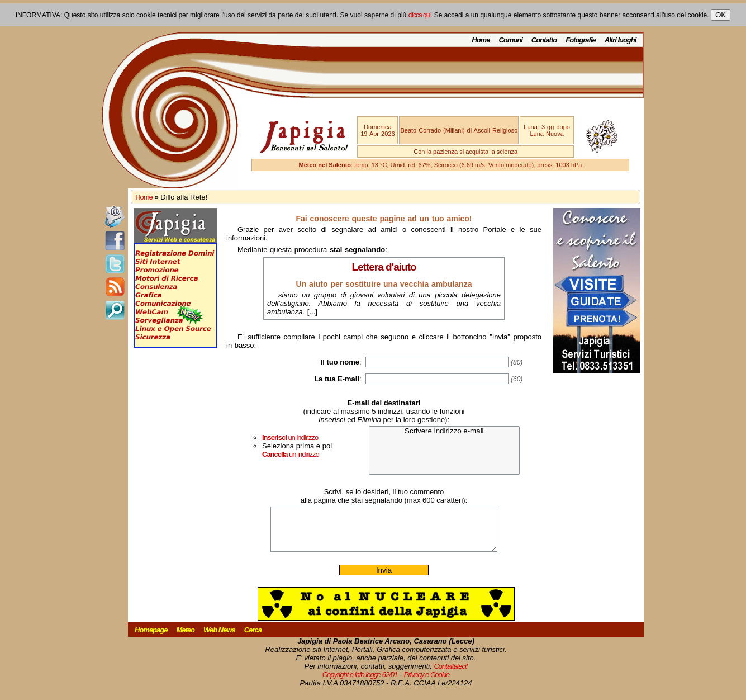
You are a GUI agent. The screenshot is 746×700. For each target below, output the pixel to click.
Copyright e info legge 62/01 (360, 683)
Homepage (151, 638)
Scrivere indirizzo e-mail (444, 431)
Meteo (185, 638)
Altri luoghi (621, 40)
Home (481, 40)
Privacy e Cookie (427, 683)
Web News (219, 638)
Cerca (253, 638)
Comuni (510, 40)
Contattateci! (450, 675)
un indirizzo (290, 438)
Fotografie (581, 40)
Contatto (544, 40)
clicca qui (419, 15)
